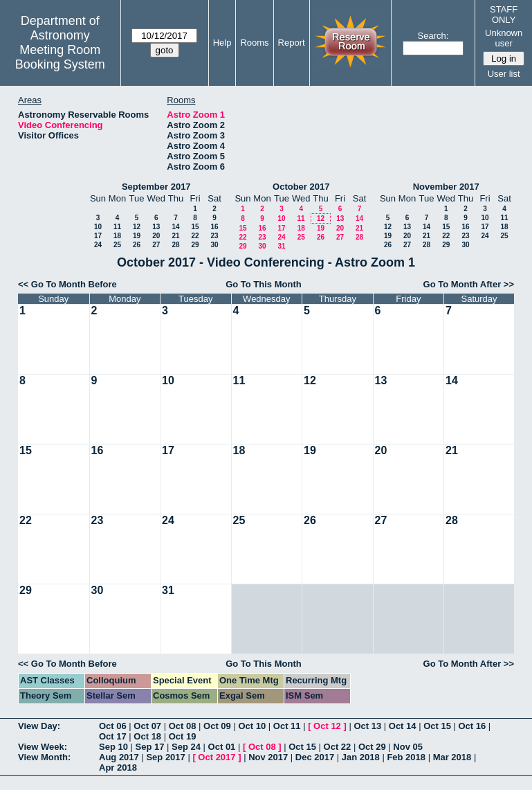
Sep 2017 (165, 757)
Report (292, 43)
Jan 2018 (361, 757)
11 (117, 227)
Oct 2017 (217, 757)
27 (156, 245)
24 (98, 245)
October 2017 (301, 187)
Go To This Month (264, 284)
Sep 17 (150, 747)
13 (156, 227)
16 (214, 227)
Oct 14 (403, 726)
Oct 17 (113, 736)
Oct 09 (217, 726)
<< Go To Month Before (67, 284)
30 (214, 245)
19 (137, 236)
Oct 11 (287, 726)
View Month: (44, 757)
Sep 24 (186, 747)
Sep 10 (113, 747)
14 (175, 227)
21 (175, 236)
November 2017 (446, 187)
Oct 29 (372, 747)
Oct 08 (183, 726)
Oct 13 (367, 726)
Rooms (254, 43)
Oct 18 (147, 736)
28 (175, 245)
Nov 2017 (268, 757)
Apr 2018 (118, 767)
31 (281, 246)
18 (117, 236)
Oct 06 (113, 726)
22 (195, 236)
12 (137, 227)
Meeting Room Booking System (60, 57)
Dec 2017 (315, 757)
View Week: (43, 747)
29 (195, 245)
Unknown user (504, 38)
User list (504, 74)
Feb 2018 (406, 757)
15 (195, 227)
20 (156, 236)
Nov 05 (408, 747)
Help (222, 43)
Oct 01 (222, 747)
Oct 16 (473, 726)
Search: (433, 36)
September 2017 (156, 187)
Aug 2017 (119, 757)
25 (117, 245)
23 (214, 236)
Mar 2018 (452, 757)
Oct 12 (327, 726)
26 (137, 245)
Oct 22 (338, 747)
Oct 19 (183, 736)
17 (98, 236)
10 (98, 227)
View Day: (39, 726)
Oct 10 (252, 726)
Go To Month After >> (469, 284)
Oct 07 (147, 726)
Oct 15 (437, 726)
